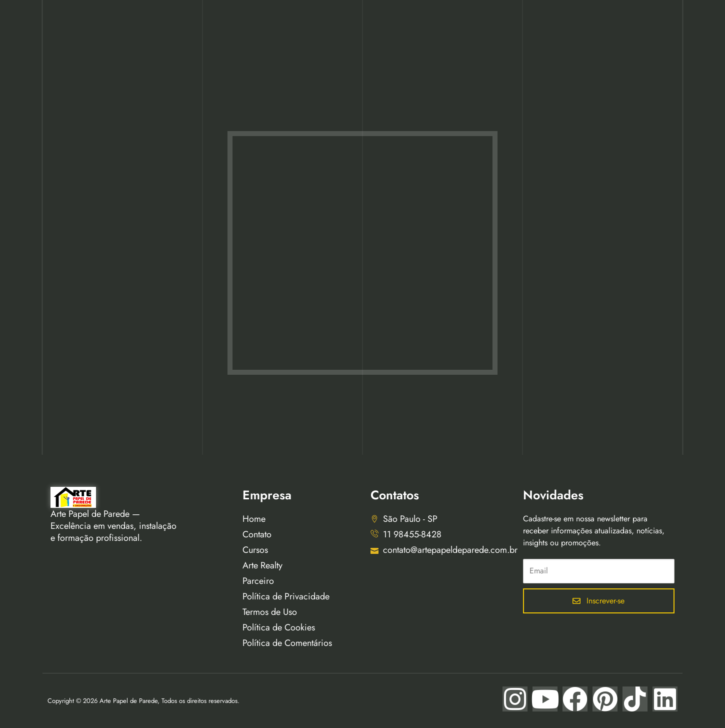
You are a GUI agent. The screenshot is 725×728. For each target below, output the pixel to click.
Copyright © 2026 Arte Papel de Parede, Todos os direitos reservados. (143, 701)
